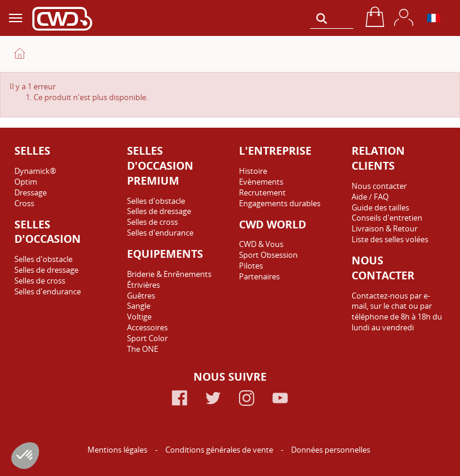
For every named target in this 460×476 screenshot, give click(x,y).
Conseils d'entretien (387, 218)
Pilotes (251, 266)
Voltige (139, 317)
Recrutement (262, 192)
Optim (26, 182)
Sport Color (147, 338)
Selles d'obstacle (43, 259)
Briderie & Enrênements (169, 274)
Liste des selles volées (390, 239)
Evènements (261, 182)
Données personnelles (331, 450)
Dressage (31, 192)
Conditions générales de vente (220, 450)
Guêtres (141, 296)
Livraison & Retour (385, 228)
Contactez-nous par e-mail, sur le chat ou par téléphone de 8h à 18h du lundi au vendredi (397, 312)
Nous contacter (379, 186)
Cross (24, 203)
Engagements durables (280, 203)
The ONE (143, 349)
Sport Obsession (268, 255)
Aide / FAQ (370, 197)
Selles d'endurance (48, 291)
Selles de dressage (46, 270)
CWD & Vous (261, 244)
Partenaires (259, 276)
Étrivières (143, 285)
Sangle (139, 306)
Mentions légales (118, 450)
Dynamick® (35, 171)
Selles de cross (40, 281)
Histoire (253, 171)
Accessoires (147, 327)
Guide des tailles (380, 207)
